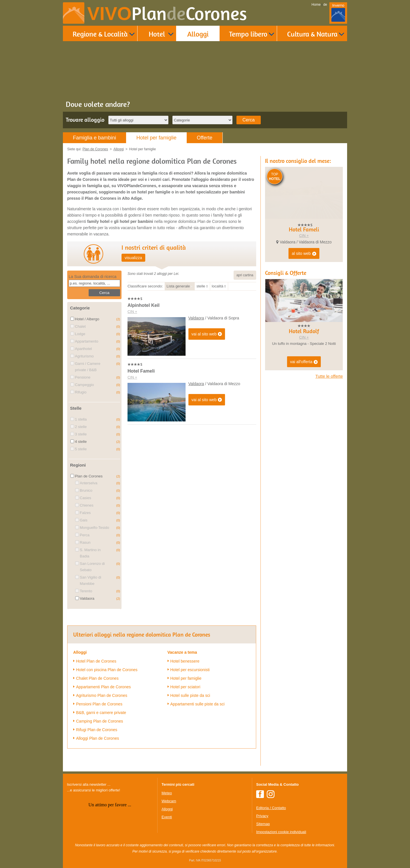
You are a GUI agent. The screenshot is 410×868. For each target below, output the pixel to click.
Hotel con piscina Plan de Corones (107, 670)
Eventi (167, 817)
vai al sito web (207, 334)
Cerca (249, 120)
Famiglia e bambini (94, 138)
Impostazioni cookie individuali (281, 832)
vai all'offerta (304, 393)
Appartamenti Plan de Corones (103, 687)
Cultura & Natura (312, 34)
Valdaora (196, 318)
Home (316, 5)
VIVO (167, 14)
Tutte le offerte (329, 407)
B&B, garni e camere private (101, 713)
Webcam (169, 801)
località (218, 286)
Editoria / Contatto (271, 808)
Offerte (205, 138)
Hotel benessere (185, 661)
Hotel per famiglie (156, 138)
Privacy (262, 816)
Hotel (157, 34)
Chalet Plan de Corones (97, 678)
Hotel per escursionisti (190, 670)
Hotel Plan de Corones (96, 661)
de (325, 5)
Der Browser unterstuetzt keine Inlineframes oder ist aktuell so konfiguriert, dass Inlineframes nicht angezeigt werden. (110, 830)
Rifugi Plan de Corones (97, 730)
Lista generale (178, 286)
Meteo (167, 793)
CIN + (132, 312)
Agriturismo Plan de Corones (102, 695)
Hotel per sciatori (185, 687)
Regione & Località (100, 34)
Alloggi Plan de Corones (97, 738)
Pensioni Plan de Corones (99, 704)
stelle (201, 286)
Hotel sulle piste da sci (190, 695)
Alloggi (198, 34)
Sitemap (263, 824)
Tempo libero (248, 34)
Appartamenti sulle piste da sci (198, 704)
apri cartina (245, 275)
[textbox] (94, 283)
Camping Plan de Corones (99, 721)
